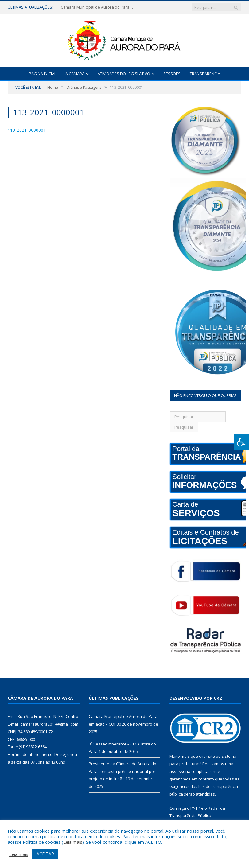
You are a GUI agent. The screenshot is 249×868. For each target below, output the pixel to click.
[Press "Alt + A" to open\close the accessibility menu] (241, 442)
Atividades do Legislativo (124, 74)
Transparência (205, 74)
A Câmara (75, 74)
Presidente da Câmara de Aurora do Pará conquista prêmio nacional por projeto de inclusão (123, 771)
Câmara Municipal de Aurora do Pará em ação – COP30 (98, 7)
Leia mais (73, 842)
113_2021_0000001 (27, 130)
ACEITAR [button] (45, 854)
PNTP (195, 808)
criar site (207, 756)
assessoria (180, 771)
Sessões (172, 74)
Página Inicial (43, 74)
